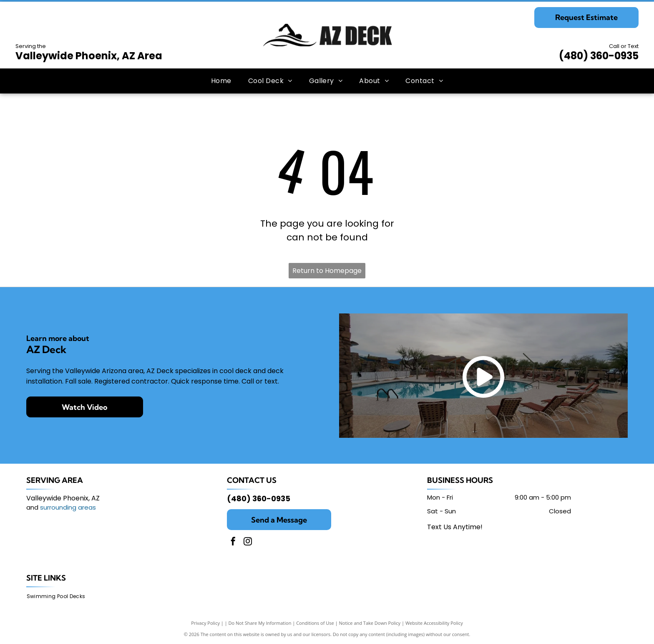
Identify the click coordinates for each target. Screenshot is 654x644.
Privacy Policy (205, 623)
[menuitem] (221, 81)
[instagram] (248, 542)
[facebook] (233, 542)
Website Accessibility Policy (434, 623)
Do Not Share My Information (260, 623)
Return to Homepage (327, 271)
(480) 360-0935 (599, 56)
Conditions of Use (315, 623)
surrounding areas (68, 507)
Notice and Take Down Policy (370, 623)
